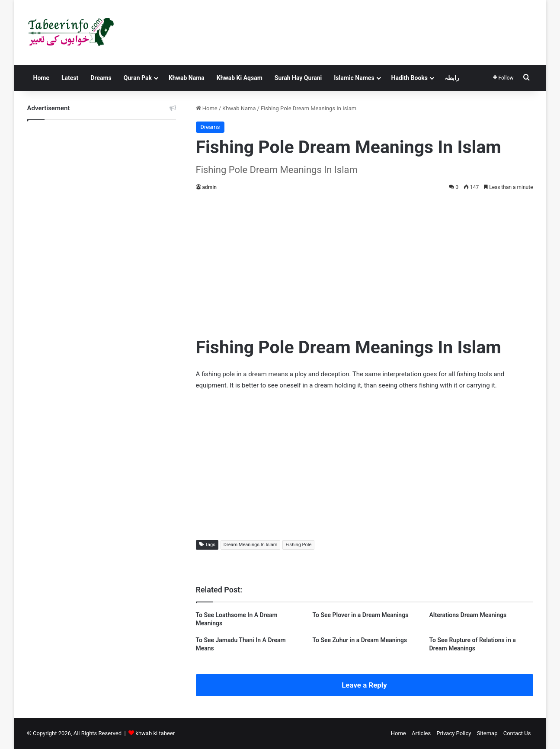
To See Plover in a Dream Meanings (360, 615)
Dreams (101, 78)
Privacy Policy (454, 733)
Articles (421, 733)
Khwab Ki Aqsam (240, 78)
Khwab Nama (187, 78)
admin (210, 187)
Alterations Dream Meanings (468, 615)
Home (41, 78)
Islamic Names (354, 78)
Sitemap (487, 733)
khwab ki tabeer (155, 733)
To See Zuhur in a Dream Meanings (360, 640)
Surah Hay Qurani (298, 78)
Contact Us (517, 733)
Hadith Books (410, 78)
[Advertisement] (365, 262)
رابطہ (452, 78)
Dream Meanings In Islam (251, 545)
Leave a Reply (364, 685)
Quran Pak (138, 78)
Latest (70, 78)
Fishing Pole (298, 545)
